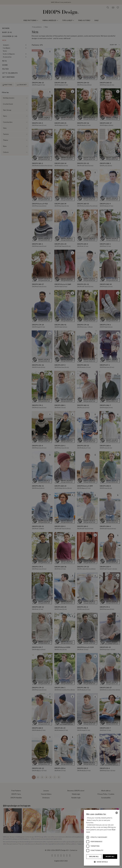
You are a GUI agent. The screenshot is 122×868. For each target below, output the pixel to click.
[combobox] (117, 813)
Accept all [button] (110, 856)
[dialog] (102, 838)
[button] (102, 862)
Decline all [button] (94, 856)
